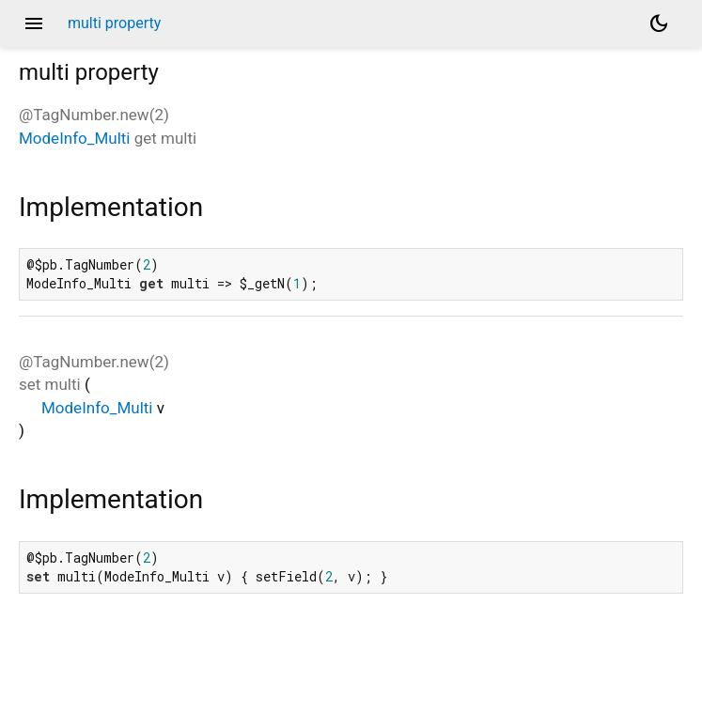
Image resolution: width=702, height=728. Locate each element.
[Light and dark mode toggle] (659, 23)
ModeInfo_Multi (74, 138)
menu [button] (34, 23)
